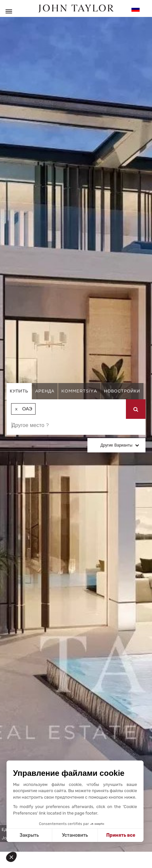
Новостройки (122, 391)
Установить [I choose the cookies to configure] (75, 835)
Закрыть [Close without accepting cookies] (29, 835)
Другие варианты (116, 445)
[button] (14, 857)
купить (19, 391)
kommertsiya (79, 391)
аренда (45, 391)
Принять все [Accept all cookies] (121, 835)
